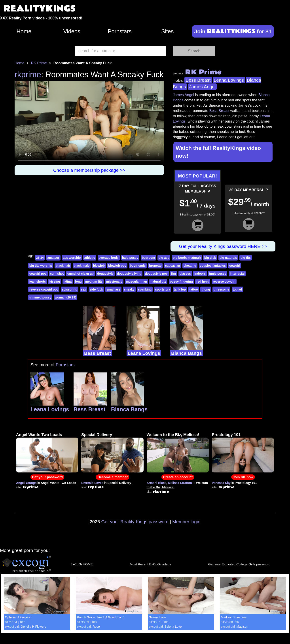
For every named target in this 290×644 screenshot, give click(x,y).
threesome (221, 289)
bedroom (148, 258)
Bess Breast (198, 80)
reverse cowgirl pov (44, 289)
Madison (242, 627)
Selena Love (157, 617)
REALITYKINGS (40, 9)
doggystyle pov (156, 274)
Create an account (178, 477)
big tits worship (41, 266)
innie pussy (218, 274)
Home (24, 31)
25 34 (40, 258)
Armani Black (156, 483)
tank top (180, 289)
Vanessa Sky (221, 483)
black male (82, 266)
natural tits (158, 281)
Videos (72, 31)
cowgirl (235, 266)
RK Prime (39, 63)
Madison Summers (234, 617)
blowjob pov (117, 266)
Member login (186, 522)
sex (83, 289)
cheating (190, 266)
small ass (113, 289)
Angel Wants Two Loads (39, 435)
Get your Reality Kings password (135, 522)
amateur (53, 258)
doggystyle (105, 274)
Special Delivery (97, 435)
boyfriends (138, 266)
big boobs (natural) (187, 258)
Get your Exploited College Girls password (239, 564)
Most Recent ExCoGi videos (150, 564)
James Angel (202, 87)
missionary (114, 281)
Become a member (113, 477)
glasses (185, 274)
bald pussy (130, 258)
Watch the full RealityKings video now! (218, 152)
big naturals (228, 258)
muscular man (136, 281)
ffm (174, 274)
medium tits (94, 281)
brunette (155, 266)
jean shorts (38, 281)
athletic (90, 258)
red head (203, 281)
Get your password (47, 477)
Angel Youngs (26, 483)
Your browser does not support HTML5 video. (89, 123)
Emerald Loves (92, 483)
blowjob (99, 266)
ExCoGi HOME (82, 564)
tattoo (194, 289)
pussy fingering (181, 281)
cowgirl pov (38, 274)
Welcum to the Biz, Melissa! (173, 435)
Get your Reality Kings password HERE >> (223, 246)
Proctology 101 (226, 435)
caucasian (172, 266)
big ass (164, 258)
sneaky (129, 289)
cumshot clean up (81, 274)
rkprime (28, 75)
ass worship (72, 258)
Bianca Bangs (187, 353)
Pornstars (120, 31)
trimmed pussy (40, 297)
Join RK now (243, 477)
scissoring (70, 289)
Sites (167, 31)
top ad (237, 289)
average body (109, 258)
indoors (200, 274)
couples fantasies (213, 266)
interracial (237, 274)
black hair (63, 266)
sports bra (163, 289)
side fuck (96, 289)
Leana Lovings (229, 80)
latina (68, 281)
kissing (55, 281)
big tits (246, 258)
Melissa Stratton (180, 483)
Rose (96, 627)
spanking (145, 289)
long (78, 281)
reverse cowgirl (224, 281)
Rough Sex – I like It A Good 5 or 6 (101, 617)
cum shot (57, 274)
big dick (210, 258)
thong (206, 289)
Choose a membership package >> (89, 170)
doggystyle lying (129, 274)
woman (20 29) (65, 297)
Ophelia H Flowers (18, 617)
